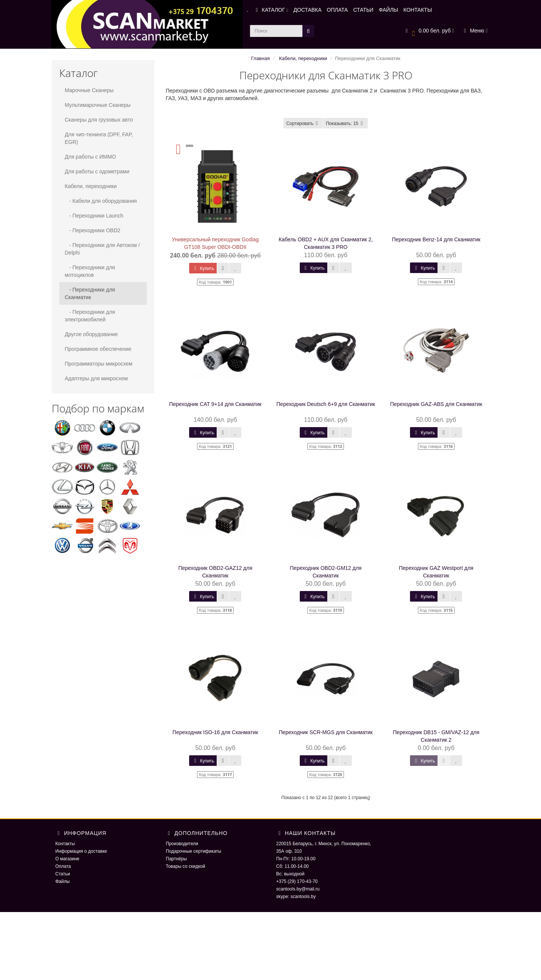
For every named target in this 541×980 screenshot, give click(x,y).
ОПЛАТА (338, 10)
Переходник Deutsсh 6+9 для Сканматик (326, 404)
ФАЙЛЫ (388, 10)
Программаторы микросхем (99, 364)
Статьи (63, 874)
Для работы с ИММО (91, 157)
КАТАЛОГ (271, 10)
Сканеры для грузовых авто (99, 120)
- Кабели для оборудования (101, 201)
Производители (182, 844)
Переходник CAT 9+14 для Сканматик (215, 404)
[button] (429, 31)
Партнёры (176, 859)
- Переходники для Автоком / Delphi (102, 249)
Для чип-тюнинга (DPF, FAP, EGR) (99, 138)
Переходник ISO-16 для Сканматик (215, 732)
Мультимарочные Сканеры (98, 105)
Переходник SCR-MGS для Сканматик (326, 732)
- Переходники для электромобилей (90, 316)
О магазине (68, 859)
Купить (203, 269)
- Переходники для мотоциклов (90, 271)
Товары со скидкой (185, 866)
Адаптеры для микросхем (96, 378)
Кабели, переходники (91, 186)
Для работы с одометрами (97, 171)
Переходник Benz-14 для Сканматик (436, 239)
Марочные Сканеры (89, 90)
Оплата (63, 866)
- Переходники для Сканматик (90, 293)
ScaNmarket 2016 (405, 927)
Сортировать (303, 123)
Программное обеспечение (98, 349)
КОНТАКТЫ (418, 10)
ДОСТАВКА (307, 10)
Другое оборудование (92, 334)
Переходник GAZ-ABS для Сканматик (436, 404)
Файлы (63, 881)
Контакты (65, 844)
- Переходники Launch (94, 216)
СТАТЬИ (363, 10)
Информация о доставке (81, 851)
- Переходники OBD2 (93, 230)
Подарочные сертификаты (193, 851)
